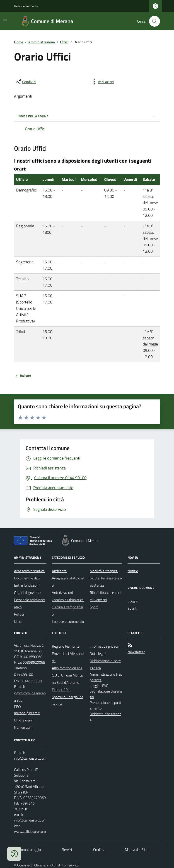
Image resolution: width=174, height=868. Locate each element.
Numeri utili (23, 727)
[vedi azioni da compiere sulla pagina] (102, 82)
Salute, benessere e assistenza (106, 582)
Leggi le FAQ (99, 686)
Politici (19, 614)
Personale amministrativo (30, 603)
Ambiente (59, 571)
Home (19, 42)
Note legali (98, 653)
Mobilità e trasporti (104, 571)
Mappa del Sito (136, 849)
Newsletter (136, 652)
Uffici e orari (23, 720)
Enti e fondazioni (27, 585)
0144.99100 (24, 674)
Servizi (67, 849)
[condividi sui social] (26, 82)
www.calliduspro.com (30, 831)
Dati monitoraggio (27, 849)
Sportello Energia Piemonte (68, 700)
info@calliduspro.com (30, 820)
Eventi (132, 608)
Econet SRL (61, 690)
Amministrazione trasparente (106, 677)
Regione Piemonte (26, 6)
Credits (98, 849)
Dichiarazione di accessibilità (105, 664)
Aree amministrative (29, 571)
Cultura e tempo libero (68, 611)
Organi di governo (27, 593)
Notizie (133, 571)
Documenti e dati (27, 578)
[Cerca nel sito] (153, 21)
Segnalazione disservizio (106, 694)
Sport (94, 607)
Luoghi (133, 601)
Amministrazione (42, 42)
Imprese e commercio (68, 621)
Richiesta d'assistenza (105, 717)
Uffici (64, 42)
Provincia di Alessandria (68, 657)
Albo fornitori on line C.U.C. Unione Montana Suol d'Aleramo (67, 675)
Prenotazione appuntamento (105, 705)
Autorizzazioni (62, 593)
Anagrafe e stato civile (68, 582)
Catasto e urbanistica (68, 600)
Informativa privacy (104, 646)
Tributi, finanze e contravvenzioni (106, 596)
